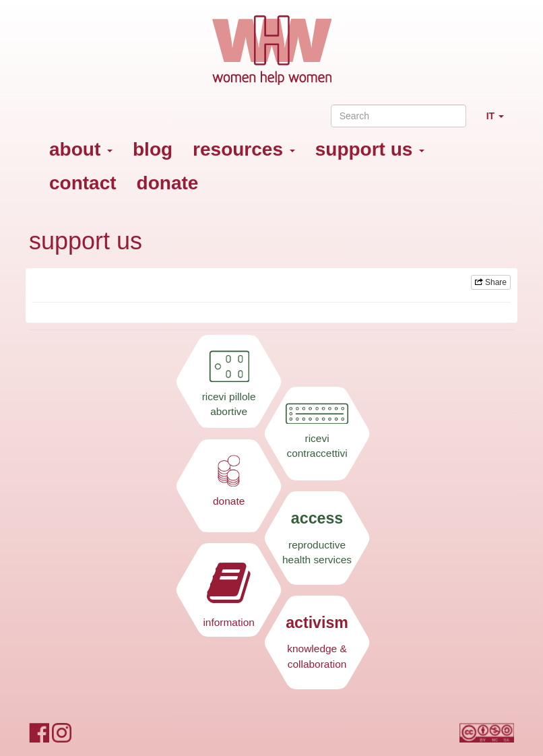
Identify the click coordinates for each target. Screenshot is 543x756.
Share (491, 282)
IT (500, 122)
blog (153, 149)
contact (83, 183)
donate (168, 183)
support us (370, 149)
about (81, 149)
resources (244, 149)
